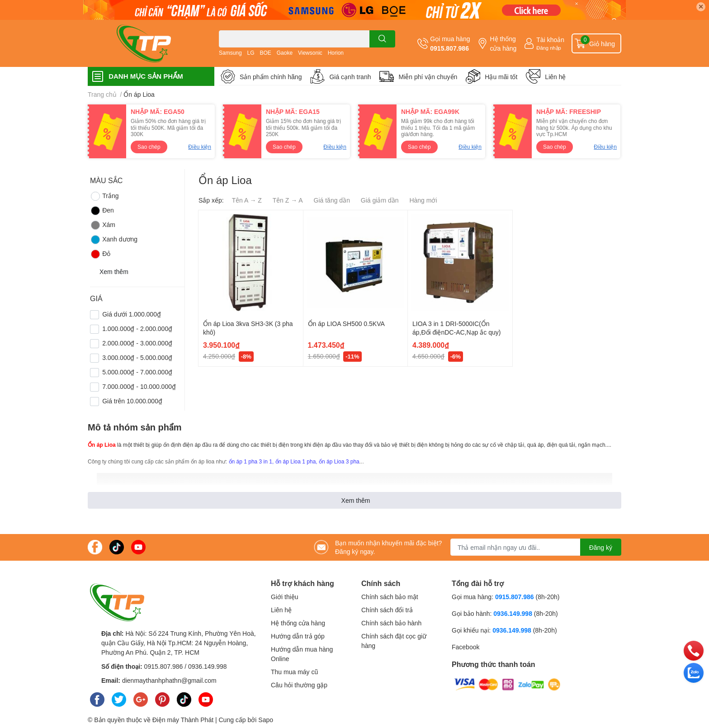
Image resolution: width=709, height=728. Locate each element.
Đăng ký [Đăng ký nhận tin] (601, 547)
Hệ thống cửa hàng (503, 43)
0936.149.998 (208, 666)
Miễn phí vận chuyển (428, 77)
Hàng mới (423, 200)
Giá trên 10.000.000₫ (132, 401)
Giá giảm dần (380, 200)
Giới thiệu (285, 597)
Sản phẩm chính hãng (271, 77)
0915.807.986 (449, 48)
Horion (336, 53)
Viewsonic (310, 53)
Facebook (466, 647)
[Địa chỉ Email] (536, 547)
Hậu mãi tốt (501, 77)
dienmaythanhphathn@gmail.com (169, 680)
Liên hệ (555, 77)
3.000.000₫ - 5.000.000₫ (137, 357)
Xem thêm (356, 500)
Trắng (104, 196)
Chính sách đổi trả (387, 610)
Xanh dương (114, 240)
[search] (382, 39)
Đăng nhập (549, 48)
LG (251, 53)
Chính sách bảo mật (390, 597)
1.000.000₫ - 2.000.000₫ (137, 329)
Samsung (230, 53)
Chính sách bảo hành (391, 623)
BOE (266, 53)
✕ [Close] (701, 7)
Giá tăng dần (332, 200)
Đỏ (100, 254)
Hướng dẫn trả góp (298, 636)
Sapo (266, 720)
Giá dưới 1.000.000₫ (132, 314)
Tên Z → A (288, 200)
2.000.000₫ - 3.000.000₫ (137, 343)
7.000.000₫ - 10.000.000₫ (139, 386)
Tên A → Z (247, 200)
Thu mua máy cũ (294, 672)
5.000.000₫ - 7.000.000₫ (137, 372)
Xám (103, 225)
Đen (102, 211)
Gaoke (285, 53)
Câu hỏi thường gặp (299, 685)
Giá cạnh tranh (350, 77)
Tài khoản (550, 40)
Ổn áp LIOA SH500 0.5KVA (346, 324)
